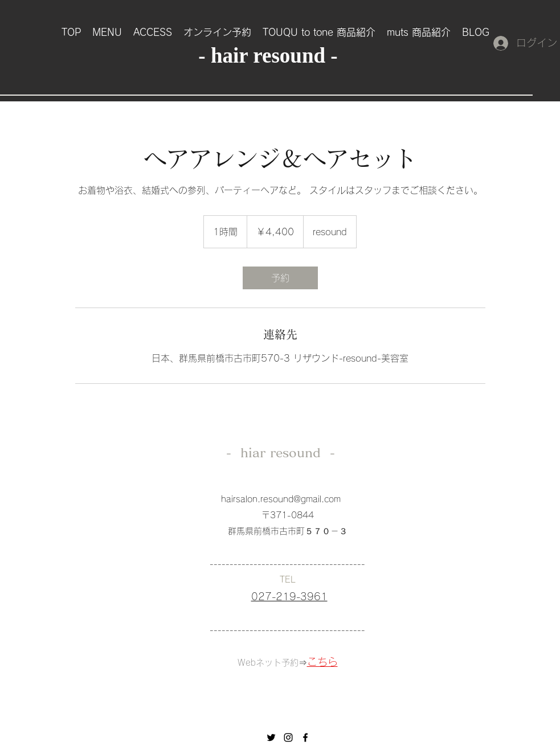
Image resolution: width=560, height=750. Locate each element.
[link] (280, 278)
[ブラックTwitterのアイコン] (271, 737)
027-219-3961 (289, 597)
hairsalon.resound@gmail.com (281, 499)
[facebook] (305, 737)
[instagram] (288, 737)
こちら (322, 662)
